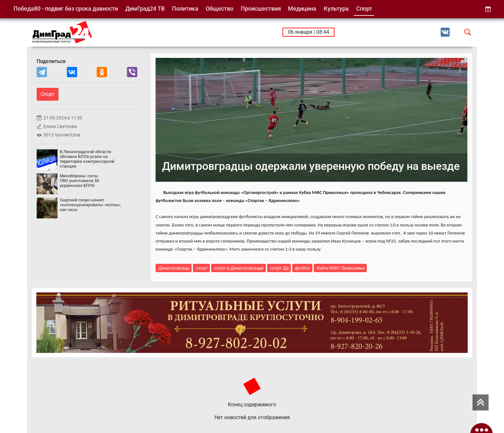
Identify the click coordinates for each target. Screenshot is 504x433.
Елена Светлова (60, 127)
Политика (185, 9)
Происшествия (261, 9)
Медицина (302, 9)
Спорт (364, 9)
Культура (336, 9)
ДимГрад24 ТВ (145, 9)
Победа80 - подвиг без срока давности (66, 9)
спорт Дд (279, 268)
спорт (201, 268)
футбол (302, 268)
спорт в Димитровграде (239, 268)
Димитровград (174, 268)
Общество (220, 9)
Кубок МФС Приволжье (340, 268)
